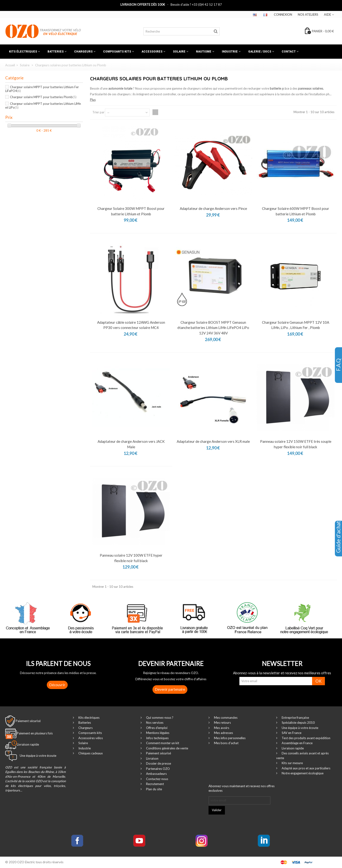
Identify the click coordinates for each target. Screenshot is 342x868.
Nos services (154, 723)
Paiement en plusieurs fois (35, 733)
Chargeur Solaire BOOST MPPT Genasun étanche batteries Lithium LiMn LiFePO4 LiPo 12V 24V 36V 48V (213, 328)
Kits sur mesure (292, 763)
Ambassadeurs (156, 774)
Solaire (179, 52)
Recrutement (155, 784)
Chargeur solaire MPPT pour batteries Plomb (43, 97)
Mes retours (222, 723)
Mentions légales (157, 733)
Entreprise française (295, 718)
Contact (289, 52)
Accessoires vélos (90, 738)
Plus (93, 100)
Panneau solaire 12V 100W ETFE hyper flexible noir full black (131, 558)
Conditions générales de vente (167, 748)
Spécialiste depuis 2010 (298, 723)
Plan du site (154, 789)
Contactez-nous (157, 779)
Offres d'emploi (156, 728)
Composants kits (117, 52)
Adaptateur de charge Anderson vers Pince (213, 208)
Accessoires (152, 52)
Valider (217, 810)
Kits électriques (23, 52)
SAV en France (291, 733)
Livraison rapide (292, 748)
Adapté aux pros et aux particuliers (306, 768)
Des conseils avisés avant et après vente (302, 756)
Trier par (98, 112)
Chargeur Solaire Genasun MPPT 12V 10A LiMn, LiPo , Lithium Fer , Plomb (296, 325)
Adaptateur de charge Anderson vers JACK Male (131, 444)
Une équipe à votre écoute (300, 728)
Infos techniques (157, 738)
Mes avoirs (221, 728)
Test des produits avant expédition (306, 738)
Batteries (56, 52)
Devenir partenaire (170, 689)
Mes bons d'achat (226, 743)
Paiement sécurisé (28, 721)
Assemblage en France (297, 743)
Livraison (152, 758)
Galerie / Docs (260, 52)
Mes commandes (225, 718)
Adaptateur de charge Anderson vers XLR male (213, 441)
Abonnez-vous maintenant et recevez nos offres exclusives (242, 788)
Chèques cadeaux (90, 753)
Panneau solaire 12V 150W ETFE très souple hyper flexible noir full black (296, 444)
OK (318, 681)
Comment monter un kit (162, 743)
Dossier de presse (158, 763)
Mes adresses (223, 733)
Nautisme (204, 52)
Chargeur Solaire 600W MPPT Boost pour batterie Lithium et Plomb (296, 211)
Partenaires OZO (158, 769)
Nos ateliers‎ (308, 14)
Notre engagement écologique (302, 773)
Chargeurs (83, 52)
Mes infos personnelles (229, 738)
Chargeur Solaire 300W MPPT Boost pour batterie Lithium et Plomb (131, 211)
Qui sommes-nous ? (159, 718)
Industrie (230, 52)
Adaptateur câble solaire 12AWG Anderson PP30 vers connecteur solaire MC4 (131, 325)
